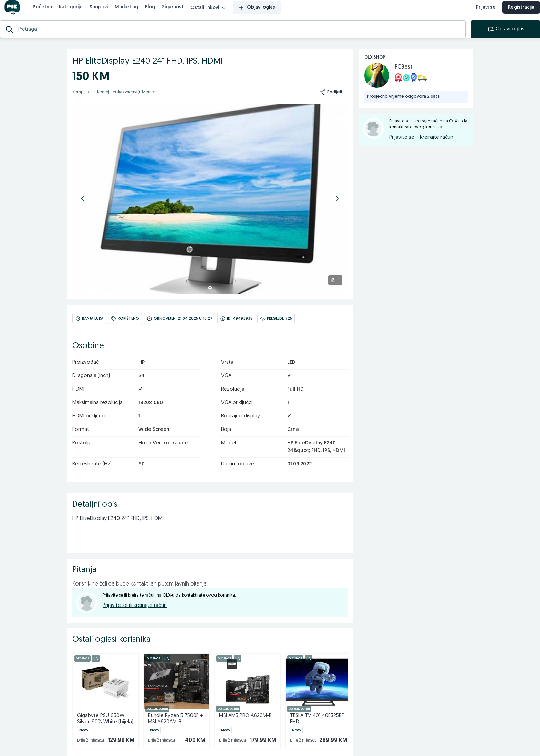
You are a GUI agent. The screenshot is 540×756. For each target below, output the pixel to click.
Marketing (132, 13)
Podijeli (330, 103)
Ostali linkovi (214, 13)
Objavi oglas (262, 13)
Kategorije (76, 13)
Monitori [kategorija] (150, 103)
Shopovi (104, 13)
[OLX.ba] (18, 13)
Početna (48, 13)
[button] (83, 209)
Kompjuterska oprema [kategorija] (117, 103)
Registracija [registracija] (516, 13)
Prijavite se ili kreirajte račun (135, 617)
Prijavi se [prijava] (480, 13)
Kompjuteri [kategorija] (82, 103)
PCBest (403, 78)
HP (142, 374)
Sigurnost (178, 13)
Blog (155, 13)
